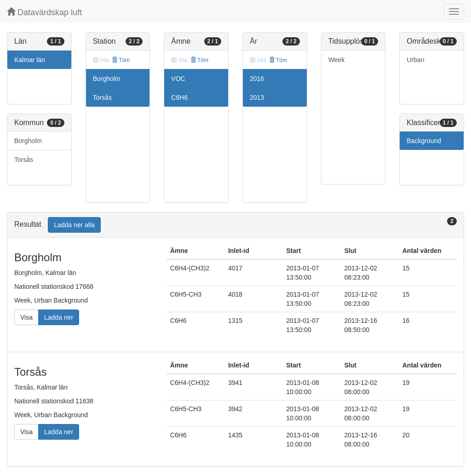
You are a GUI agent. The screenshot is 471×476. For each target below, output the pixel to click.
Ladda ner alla (74, 225)
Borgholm (28, 141)
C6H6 (179, 97)
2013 (257, 97)
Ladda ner (59, 317)
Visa (26, 317)
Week (337, 60)
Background (424, 141)
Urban (415, 60)
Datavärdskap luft (44, 12)
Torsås (24, 160)
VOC (178, 79)
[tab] (235, 225)
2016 (257, 79)
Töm (121, 60)
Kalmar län (30, 60)
